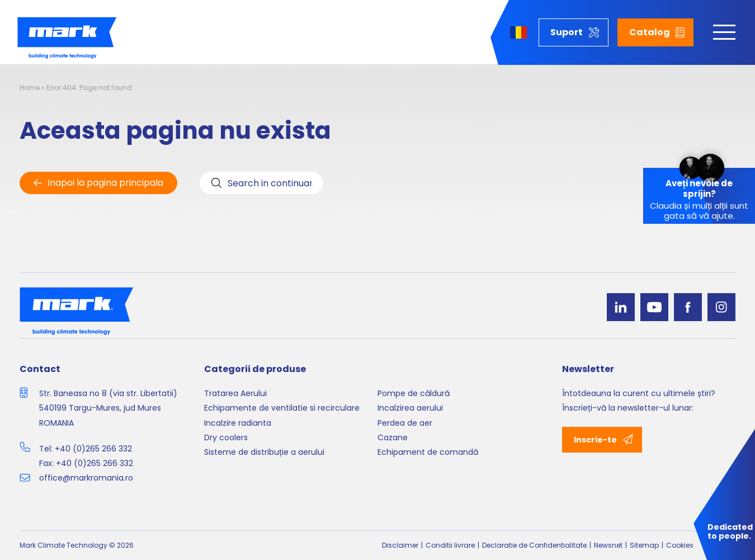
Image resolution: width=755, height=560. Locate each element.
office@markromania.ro (86, 478)
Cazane (393, 437)
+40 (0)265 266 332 (93, 449)
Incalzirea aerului (410, 408)
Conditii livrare (450, 545)
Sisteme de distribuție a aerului (264, 452)
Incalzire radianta (238, 423)
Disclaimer (400, 545)
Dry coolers (226, 437)
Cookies (680, 545)
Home (30, 88)
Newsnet (608, 545)
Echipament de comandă (428, 452)
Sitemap (644, 545)
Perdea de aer (405, 423)
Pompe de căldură (414, 393)
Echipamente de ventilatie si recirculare (282, 408)
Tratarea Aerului (235, 393)
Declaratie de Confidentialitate (534, 545)
